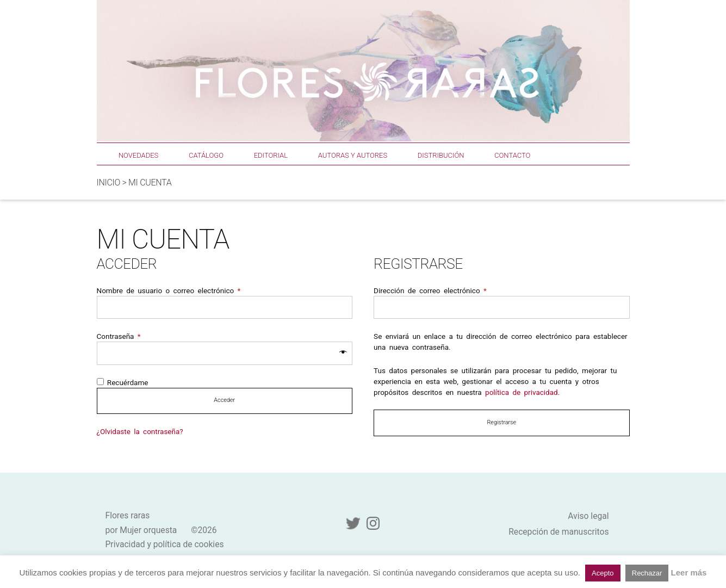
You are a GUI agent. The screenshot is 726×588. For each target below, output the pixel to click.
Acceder (224, 400)
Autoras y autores (353, 155)
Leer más (689, 572)
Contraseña (119, 336)
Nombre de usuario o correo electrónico (169, 290)
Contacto (512, 155)
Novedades (138, 155)
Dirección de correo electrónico (430, 290)
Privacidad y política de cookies (165, 544)
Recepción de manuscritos (559, 532)
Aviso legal (588, 516)
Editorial (271, 155)
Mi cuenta (150, 182)
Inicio (108, 182)
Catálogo (206, 155)
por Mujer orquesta (141, 530)
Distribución (441, 155)
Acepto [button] (603, 573)
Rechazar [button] (647, 573)
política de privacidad (522, 392)
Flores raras (128, 515)
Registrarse (501, 422)
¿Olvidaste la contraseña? (140, 431)
